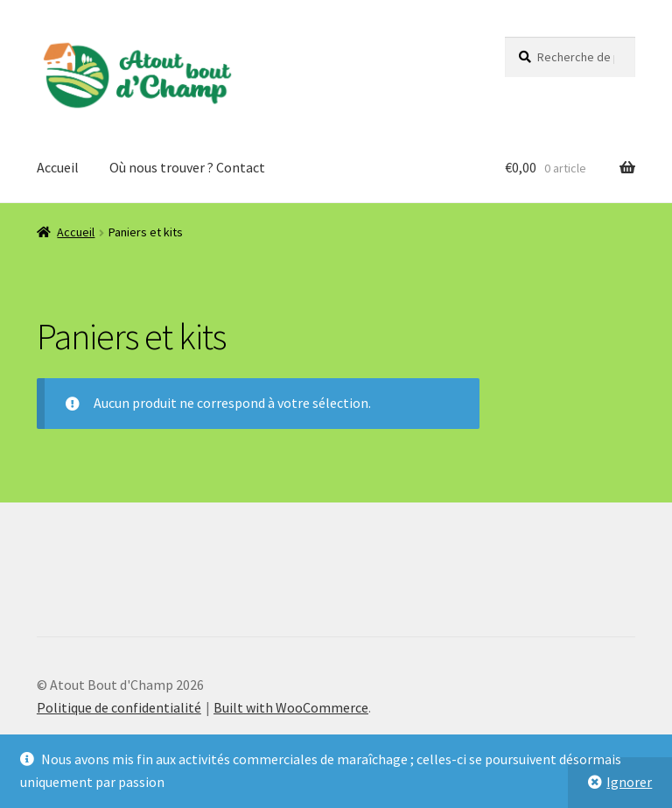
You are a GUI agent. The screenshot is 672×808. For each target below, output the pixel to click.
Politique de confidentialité (119, 707)
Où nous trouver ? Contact (187, 167)
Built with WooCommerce (291, 707)
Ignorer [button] (629, 782)
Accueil (58, 167)
